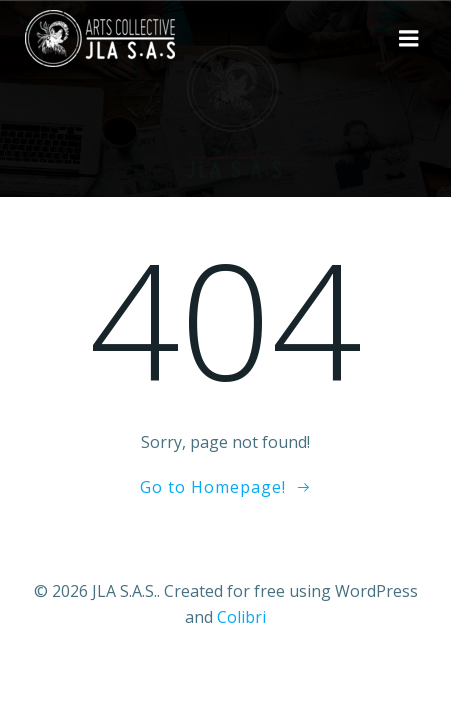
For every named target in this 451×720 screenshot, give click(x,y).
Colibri (241, 617)
